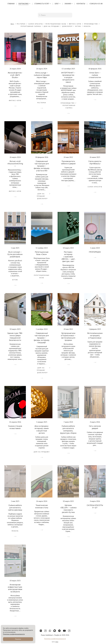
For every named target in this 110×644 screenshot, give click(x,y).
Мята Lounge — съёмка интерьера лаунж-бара (42, 75)
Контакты (81, 4)
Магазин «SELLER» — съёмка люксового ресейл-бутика (68, 509)
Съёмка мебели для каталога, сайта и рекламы (15, 508)
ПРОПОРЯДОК (95, 252)
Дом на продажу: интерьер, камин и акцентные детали (42, 430)
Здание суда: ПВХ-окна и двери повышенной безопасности (15, 337)
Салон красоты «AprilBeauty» (95, 162)
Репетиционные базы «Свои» (42, 253)
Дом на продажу (52, 26)
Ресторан (21, 24)
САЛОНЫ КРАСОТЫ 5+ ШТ (95, 506)
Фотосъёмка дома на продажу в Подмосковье (95, 335)
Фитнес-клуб (75, 24)
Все (12, 24)
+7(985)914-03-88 (96, 4)
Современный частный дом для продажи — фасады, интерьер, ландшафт (42, 338)
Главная (11, 4)
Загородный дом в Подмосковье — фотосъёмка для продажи (68, 337)
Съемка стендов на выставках (15, 427)
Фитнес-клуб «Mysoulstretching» (15, 164)
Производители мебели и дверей (68, 162)
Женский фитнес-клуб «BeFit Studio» (15, 75)
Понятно (18, 639)
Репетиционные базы (56, 24)
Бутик (78, 26)
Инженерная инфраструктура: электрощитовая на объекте (15, 588)
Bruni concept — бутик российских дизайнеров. (15, 254)
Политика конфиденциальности (55, 642)
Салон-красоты (36, 24)
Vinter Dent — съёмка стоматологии (95, 75)
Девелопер (67, 26)
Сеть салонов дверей (95, 427)
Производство (91, 24)
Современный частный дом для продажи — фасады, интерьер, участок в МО (42, 166)
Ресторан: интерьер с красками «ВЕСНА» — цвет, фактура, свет (68, 257)
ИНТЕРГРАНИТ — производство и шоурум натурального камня (68, 77)
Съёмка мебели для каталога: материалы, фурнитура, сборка (68, 430)
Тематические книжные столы (42, 506)
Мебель (87, 26)
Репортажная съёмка (31, 26)
